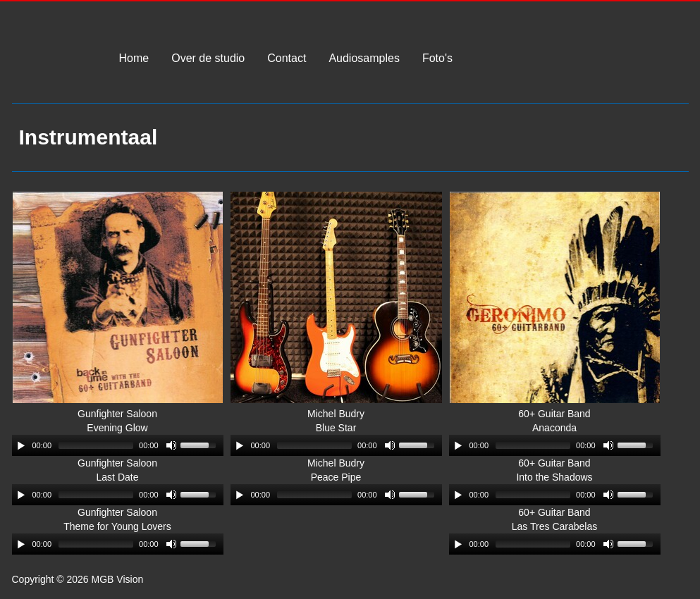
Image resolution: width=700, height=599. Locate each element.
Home (134, 58)
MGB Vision (53, 67)
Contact (287, 58)
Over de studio (208, 58)
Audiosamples (364, 58)
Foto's (437, 58)
